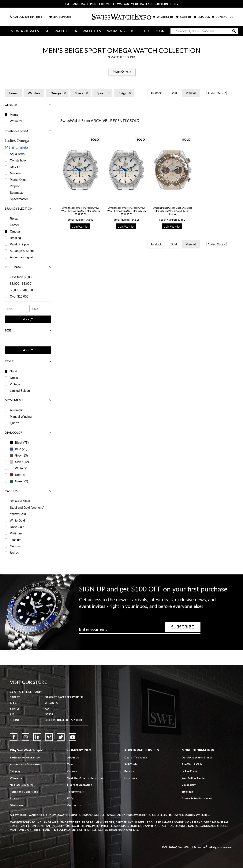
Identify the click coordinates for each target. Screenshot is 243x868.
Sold (174, 93)
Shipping (15, 771)
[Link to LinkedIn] (37, 737)
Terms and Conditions (24, 792)
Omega (15, 231)
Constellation (19, 160)
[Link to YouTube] (73, 737)
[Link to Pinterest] (49, 737)
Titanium (16, 540)
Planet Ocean (19, 180)
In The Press (189, 771)
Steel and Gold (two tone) (27, 508)
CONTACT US (223, 17)
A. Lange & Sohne (22, 251)
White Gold (17, 521)
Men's (14, 115)
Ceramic (16, 546)
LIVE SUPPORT (60, 17)
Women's (16, 121)
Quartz (14, 423)
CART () (184, 17)
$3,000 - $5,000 (21, 284)
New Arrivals (25, 31)
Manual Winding (21, 417)
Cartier (14, 225)
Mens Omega (16, 147)
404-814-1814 (33, 17)
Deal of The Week (136, 757)
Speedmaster (19, 199)
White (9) (21, 468)
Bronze (15, 553)
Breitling (15, 238)
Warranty (16, 778)
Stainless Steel (20, 501)
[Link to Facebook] (14, 737)
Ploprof (15, 186)
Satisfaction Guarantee (25, 757)
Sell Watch (57, 31)
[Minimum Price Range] (16, 309)
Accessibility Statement (197, 798)
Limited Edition (20, 391)
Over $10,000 (19, 297)
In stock (156, 93)
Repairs (129, 771)
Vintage (15, 384)
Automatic (17, 410)
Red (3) (20, 475)
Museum (16, 173)
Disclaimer (17, 805)
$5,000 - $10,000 (21, 290)
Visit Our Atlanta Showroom (85, 778)
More (161, 31)
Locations (131, 778)
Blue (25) (21, 449)
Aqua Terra (17, 154)
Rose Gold (17, 527)
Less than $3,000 (22, 277)
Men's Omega (122, 71)
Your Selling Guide (193, 778)
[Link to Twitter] (61, 737)
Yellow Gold (18, 514)
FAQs (71, 798)
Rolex (14, 219)
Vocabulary (189, 785)
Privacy (14, 798)
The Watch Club (192, 764)
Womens (116, 31)
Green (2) (21, 481)
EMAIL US (202, 17)
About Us (73, 757)
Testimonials (75, 792)
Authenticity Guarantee (25, 764)
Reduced (140, 31)
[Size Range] (28, 341)
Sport (13, 371)
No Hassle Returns (22, 785)
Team (71, 764)
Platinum (16, 533)
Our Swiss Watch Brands (197, 757)
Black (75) (22, 443)
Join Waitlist (80, 226)
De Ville (15, 167)
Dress (14, 378)
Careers (72, 771)
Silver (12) (22, 462)
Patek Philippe (20, 244)
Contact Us (74, 805)
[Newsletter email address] (140, 631)
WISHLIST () (163, 17)
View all (191, 93)
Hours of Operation (80, 785)
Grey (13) (21, 456)
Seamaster (17, 193)
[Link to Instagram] (25, 737)
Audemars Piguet (22, 257)
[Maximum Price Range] (40, 309)
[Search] (204, 31)
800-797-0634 (73, 720)
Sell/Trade (131, 764)
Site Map (187, 792)
